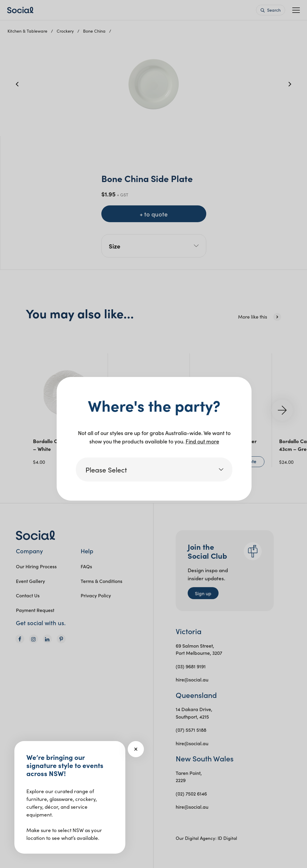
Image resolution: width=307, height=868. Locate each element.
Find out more (202, 441)
